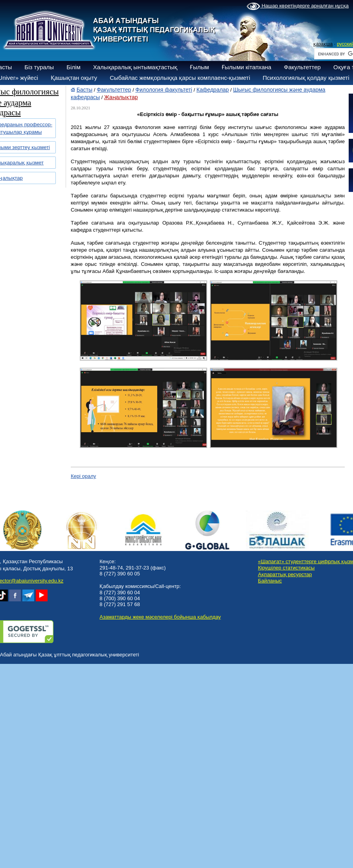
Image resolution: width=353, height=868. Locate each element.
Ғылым (199, 67)
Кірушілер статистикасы (286, 568)
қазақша (323, 44)
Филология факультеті (164, 90)
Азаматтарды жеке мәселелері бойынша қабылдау (160, 617)
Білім (74, 67)
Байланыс (270, 581)
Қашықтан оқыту (74, 78)
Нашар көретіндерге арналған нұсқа (298, 6)
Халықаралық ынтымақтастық (135, 67)
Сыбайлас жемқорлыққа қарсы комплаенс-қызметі (180, 78)
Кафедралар (213, 90)
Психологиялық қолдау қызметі (306, 78)
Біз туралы (39, 67)
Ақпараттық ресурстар (285, 574)
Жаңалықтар (121, 97)
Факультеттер (302, 67)
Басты (85, 90)
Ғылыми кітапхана (247, 67)
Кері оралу (83, 476)
